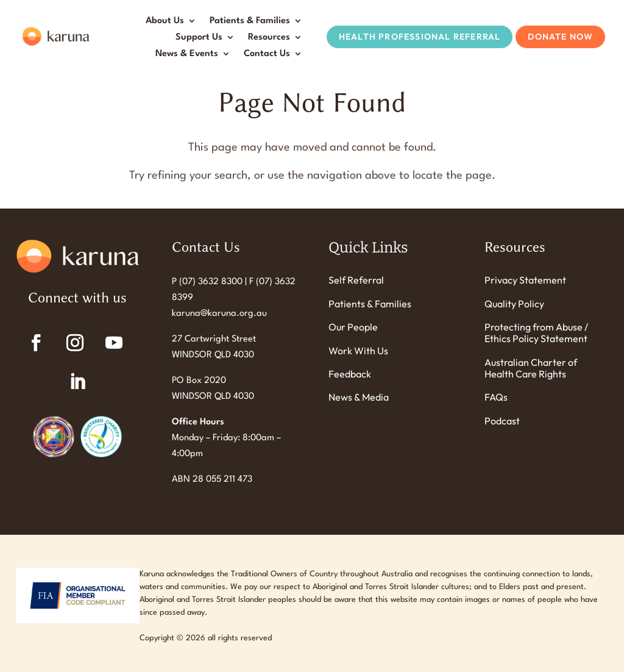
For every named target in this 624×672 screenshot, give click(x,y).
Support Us (199, 38)
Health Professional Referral (420, 37)
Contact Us (267, 54)
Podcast (502, 421)
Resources (269, 38)
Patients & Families (250, 21)
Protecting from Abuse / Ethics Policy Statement (536, 333)
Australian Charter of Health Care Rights (531, 368)
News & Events (187, 54)
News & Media (359, 397)
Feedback (350, 374)
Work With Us (358, 351)
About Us (165, 21)
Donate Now (560, 37)
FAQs (496, 397)
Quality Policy (514, 304)
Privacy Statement (525, 280)
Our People (353, 327)
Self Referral (356, 280)
